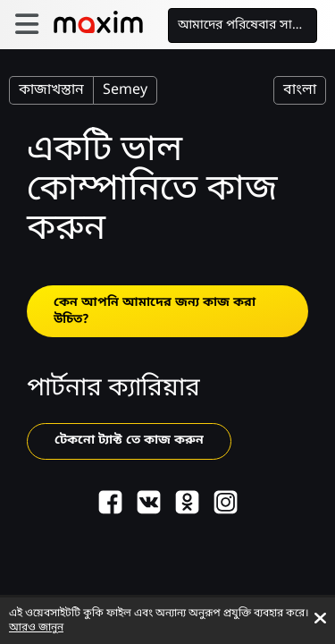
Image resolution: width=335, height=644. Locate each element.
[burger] (26, 25)
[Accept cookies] (320, 618)
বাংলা (300, 90)
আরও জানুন (36, 628)
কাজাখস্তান (51, 90)
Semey (125, 90)
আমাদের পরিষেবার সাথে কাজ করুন (248, 25)
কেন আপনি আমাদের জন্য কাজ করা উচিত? (155, 311)
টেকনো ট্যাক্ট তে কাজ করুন (129, 441)
